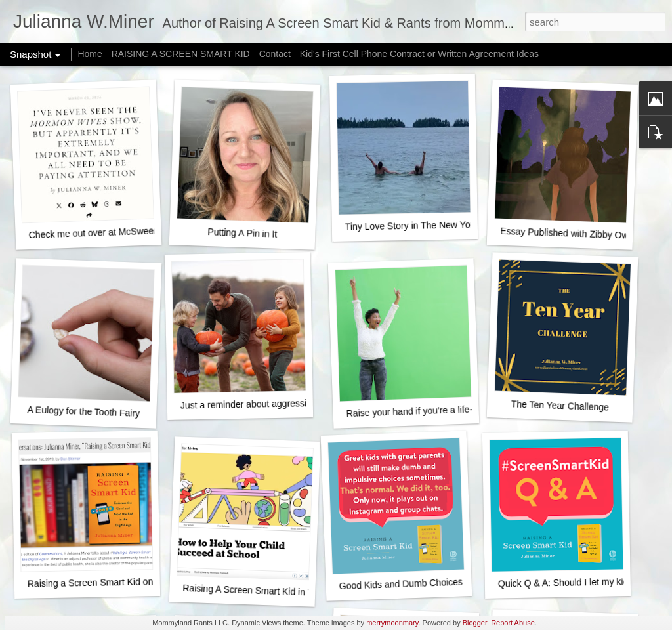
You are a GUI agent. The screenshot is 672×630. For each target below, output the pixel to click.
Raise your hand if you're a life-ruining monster (441, 410)
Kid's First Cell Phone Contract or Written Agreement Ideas (419, 54)
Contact (275, 54)
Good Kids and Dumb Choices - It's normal (426, 583)
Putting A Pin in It (242, 233)
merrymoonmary (392, 623)
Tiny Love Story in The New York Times (425, 225)
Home (90, 54)
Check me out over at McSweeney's (101, 232)
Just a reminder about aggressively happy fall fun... (284, 404)
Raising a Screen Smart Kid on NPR (101, 583)
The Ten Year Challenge (560, 405)
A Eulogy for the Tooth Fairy (83, 411)
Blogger (475, 623)
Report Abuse (513, 623)
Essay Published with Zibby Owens (572, 234)
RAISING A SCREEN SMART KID (181, 54)
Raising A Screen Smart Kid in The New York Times (287, 592)
